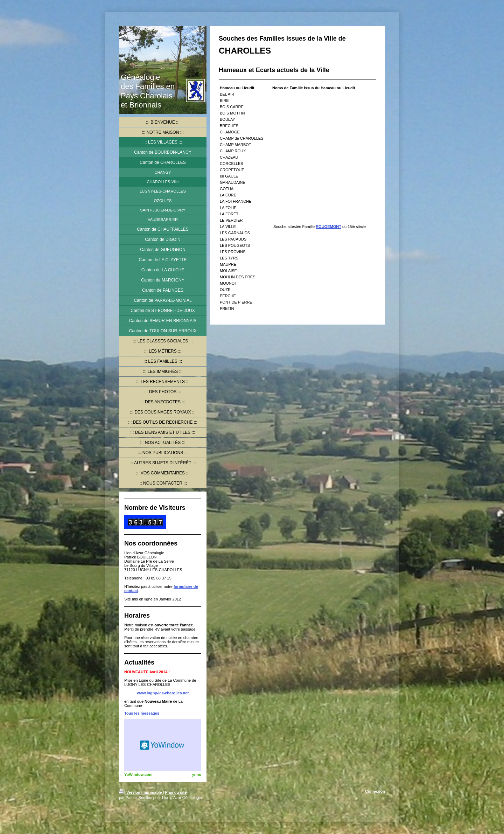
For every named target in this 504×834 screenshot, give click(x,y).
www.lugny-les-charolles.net (163, 693)
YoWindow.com (138, 774)
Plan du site (176, 792)
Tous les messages (142, 713)
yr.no (197, 774)
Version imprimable (141, 792)
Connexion (375, 791)
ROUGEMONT (328, 227)
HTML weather (163, 745)
